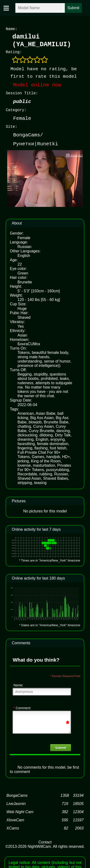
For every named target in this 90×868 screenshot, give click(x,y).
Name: (18, 684)
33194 (78, 795)
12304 (78, 811)
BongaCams (17, 795)
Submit (61, 747)
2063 (79, 827)
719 (65, 803)
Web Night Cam (20, 811)
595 (65, 819)
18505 (78, 803)
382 (65, 811)
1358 (65, 795)
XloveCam (15, 819)
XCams (13, 827)
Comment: (22, 707)
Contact (45, 841)
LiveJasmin (16, 803)
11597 (78, 819)
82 (66, 827)
